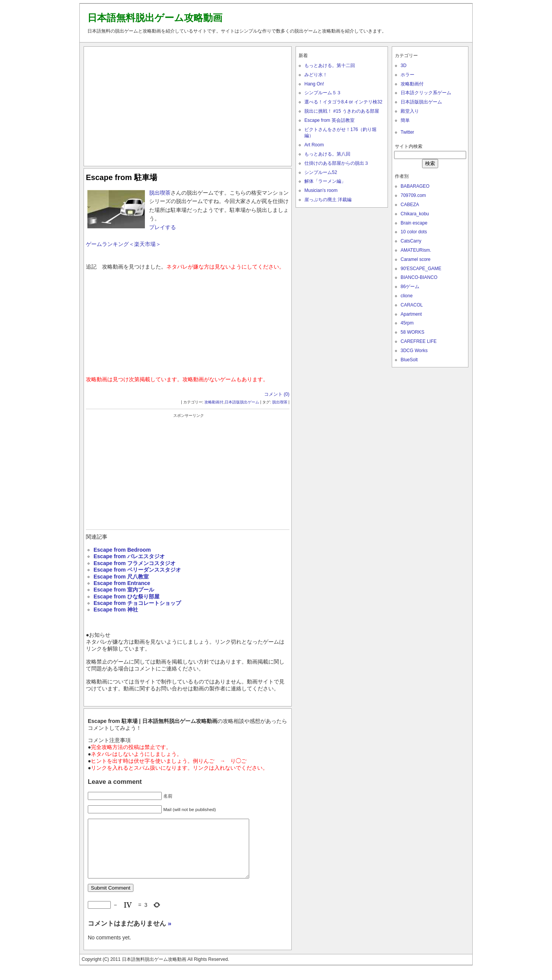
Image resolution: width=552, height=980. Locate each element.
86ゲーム (410, 287)
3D (403, 66)
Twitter (407, 132)
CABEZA (410, 205)
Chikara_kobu (415, 214)
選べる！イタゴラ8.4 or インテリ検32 (343, 102)
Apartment (411, 314)
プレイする (163, 227)
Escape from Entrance (122, 583)
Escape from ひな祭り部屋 (127, 597)
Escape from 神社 (116, 610)
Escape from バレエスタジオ (129, 556)
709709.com (413, 195)
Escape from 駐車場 (122, 177)
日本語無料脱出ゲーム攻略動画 (155, 18)
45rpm (407, 323)
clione (407, 296)
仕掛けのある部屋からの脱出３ (337, 163)
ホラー (407, 75)
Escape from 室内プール (124, 590)
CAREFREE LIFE (419, 341)
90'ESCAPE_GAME (421, 269)
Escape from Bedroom (122, 550)
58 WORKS (412, 332)
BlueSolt (409, 360)
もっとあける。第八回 (327, 154)
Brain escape (414, 223)
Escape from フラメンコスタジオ (135, 563)
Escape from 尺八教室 (121, 577)
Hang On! (314, 84)
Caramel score (416, 259)
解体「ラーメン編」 (325, 181)
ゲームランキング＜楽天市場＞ (123, 244)
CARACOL (412, 305)
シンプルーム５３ (323, 93)
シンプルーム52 (321, 172)
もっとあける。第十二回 (330, 66)
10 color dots (414, 232)
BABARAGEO (415, 186)
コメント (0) (277, 394)
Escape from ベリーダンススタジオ (137, 570)
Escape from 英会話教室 (329, 120)
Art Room (314, 145)
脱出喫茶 (160, 193)
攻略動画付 (214, 402)
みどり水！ (316, 75)
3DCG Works (414, 351)
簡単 (405, 120)
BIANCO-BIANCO (419, 277)
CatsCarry (411, 241)
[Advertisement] (188, 105)
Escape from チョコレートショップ (137, 603)
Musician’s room (321, 190)
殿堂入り (410, 111)
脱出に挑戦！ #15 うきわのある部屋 (342, 111)
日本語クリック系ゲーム (426, 93)
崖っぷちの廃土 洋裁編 (328, 200)
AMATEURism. (416, 250)
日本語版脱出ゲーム (242, 402)
